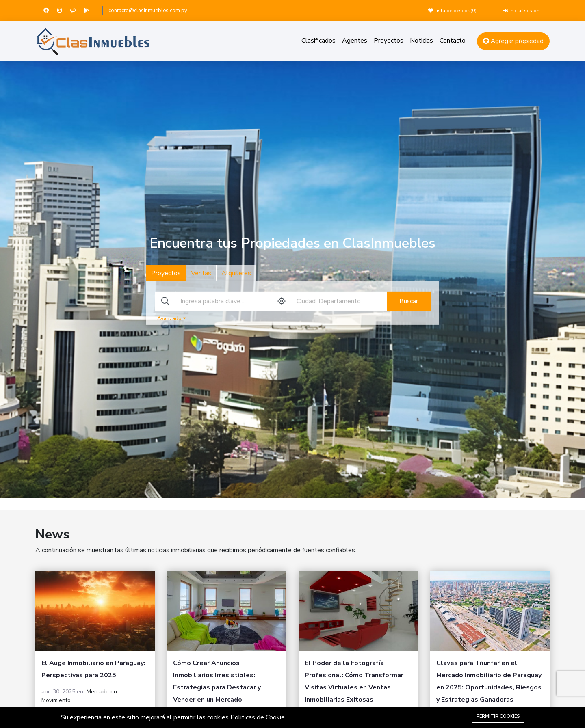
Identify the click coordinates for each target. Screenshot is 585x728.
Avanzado (172, 318)
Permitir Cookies (498, 716)
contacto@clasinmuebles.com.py (148, 11)
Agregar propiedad (513, 41)
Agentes (355, 41)
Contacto (453, 41)
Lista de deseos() (452, 11)
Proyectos (389, 41)
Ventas (201, 273)
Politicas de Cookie (258, 717)
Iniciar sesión (521, 11)
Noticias (421, 41)
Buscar (409, 301)
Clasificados (318, 41)
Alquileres (236, 273)
